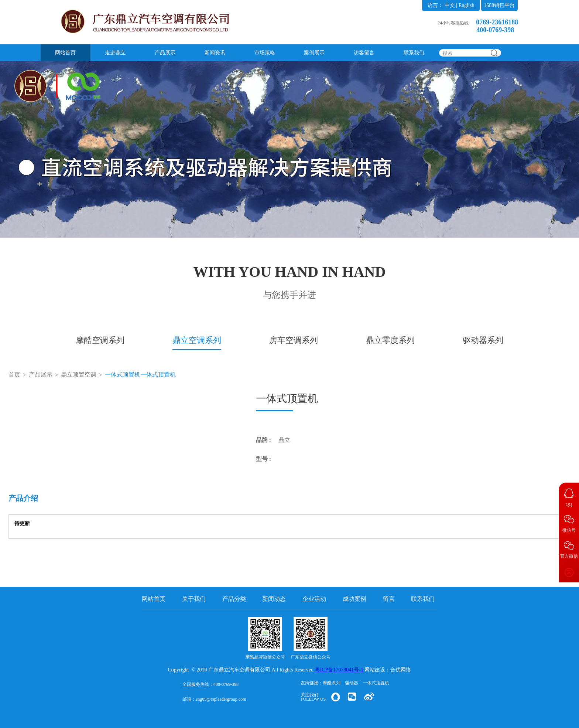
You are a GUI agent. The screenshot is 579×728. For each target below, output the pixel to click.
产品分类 (234, 599)
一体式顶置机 (376, 683)
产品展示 (165, 53)
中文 (450, 5)
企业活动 (314, 599)
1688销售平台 (499, 5)
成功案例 (354, 599)
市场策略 (265, 53)
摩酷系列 (332, 683)
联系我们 (414, 53)
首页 (14, 375)
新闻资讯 (215, 53)
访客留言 (364, 53)
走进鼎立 (115, 53)
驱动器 (352, 683)
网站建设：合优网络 (388, 670)
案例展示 (314, 53)
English (467, 5)
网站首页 (65, 53)
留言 (389, 599)
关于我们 (194, 599)
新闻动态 (274, 599)
